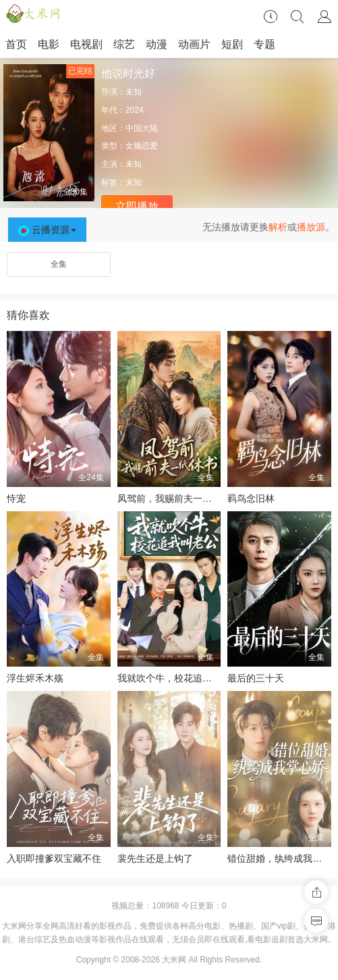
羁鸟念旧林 (251, 498)
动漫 (157, 44)
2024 (135, 110)
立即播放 (137, 206)
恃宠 (16, 498)
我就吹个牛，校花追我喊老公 (179, 678)
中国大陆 (142, 128)
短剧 (232, 44)
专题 (264, 44)
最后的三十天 (256, 678)
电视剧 (86, 44)
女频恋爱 (142, 146)
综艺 (124, 44)
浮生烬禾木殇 (35, 678)
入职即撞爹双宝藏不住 (54, 858)
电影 (49, 44)
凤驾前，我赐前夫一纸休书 (174, 498)
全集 (59, 264)
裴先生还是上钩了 (155, 858)
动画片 (194, 44)
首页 (16, 44)
